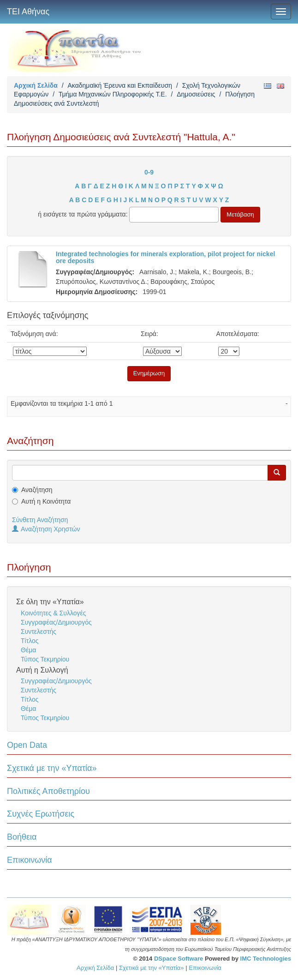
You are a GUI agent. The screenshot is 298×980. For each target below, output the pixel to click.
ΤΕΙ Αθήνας (28, 12)
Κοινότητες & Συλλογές (53, 613)
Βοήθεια (22, 837)
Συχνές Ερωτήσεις (41, 814)
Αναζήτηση (37, 490)
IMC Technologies (266, 959)
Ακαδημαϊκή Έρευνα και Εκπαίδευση (120, 85)
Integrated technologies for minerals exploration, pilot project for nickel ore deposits (165, 257)
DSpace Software (179, 959)
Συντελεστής (39, 631)
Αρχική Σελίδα (36, 85)
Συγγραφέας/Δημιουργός (56, 622)
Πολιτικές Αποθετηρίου (48, 791)
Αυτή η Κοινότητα (46, 501)
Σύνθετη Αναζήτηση (40, 520)
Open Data (27, 745)
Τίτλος (30, 641)
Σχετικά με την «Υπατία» (52, 768)
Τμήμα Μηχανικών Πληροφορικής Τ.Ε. (113, 94)
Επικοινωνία (30, 860)
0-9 (149, 172)
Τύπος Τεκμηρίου (45, 659)
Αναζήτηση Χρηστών (46, 529)
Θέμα (28, 650)
